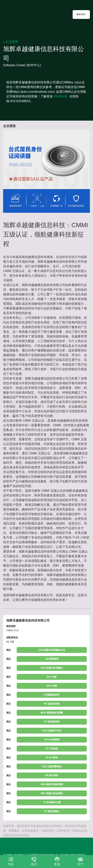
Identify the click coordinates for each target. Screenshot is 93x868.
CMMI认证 (60, 96)
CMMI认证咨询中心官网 (22, 14)
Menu (81, 14)
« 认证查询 (11, 42)
